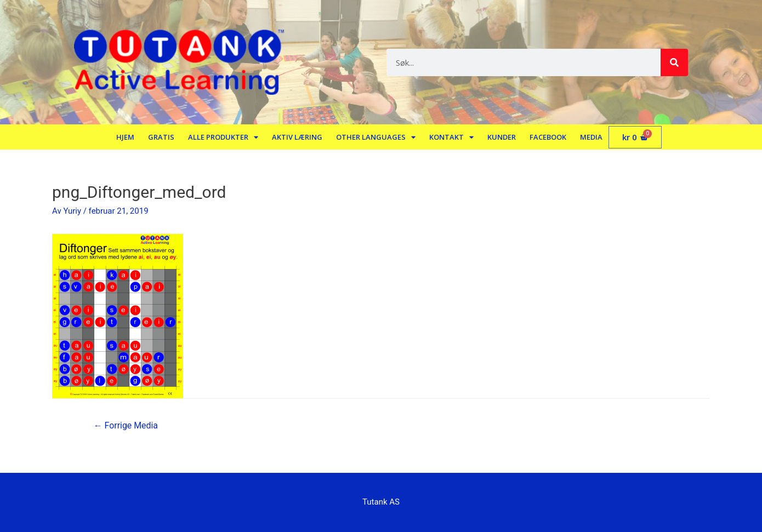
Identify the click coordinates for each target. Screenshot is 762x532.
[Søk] (674, 62)
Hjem (125, 137)
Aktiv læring (297, 137)
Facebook (548, 137)
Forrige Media (126, 425)
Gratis (161, 137)
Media (591, 137)
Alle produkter (223, 137)
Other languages (376, 137)
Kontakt (451, 137)
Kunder (502, 137)
